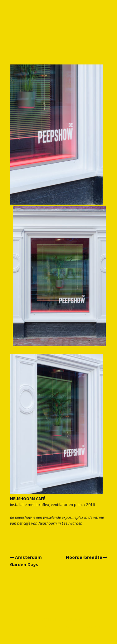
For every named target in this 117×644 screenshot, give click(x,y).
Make (46, 627)
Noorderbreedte (84, 557)
